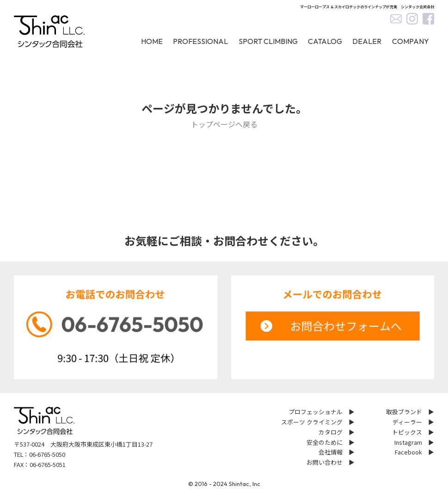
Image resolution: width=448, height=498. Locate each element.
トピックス (407, 432)
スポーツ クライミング (312, 422)
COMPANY (411, 41)
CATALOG (325, 41)
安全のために (325, 442)
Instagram (408, 442)
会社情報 (331, 452)
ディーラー (407, 422)
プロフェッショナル (316, 412)
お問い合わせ (325, 462)
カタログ (331, 432)
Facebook (408, 452)
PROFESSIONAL (200, 41)
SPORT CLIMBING (268, 41)
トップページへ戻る (224, 124)
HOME (152, 41)
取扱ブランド (404, 412)
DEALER (367, 41)
